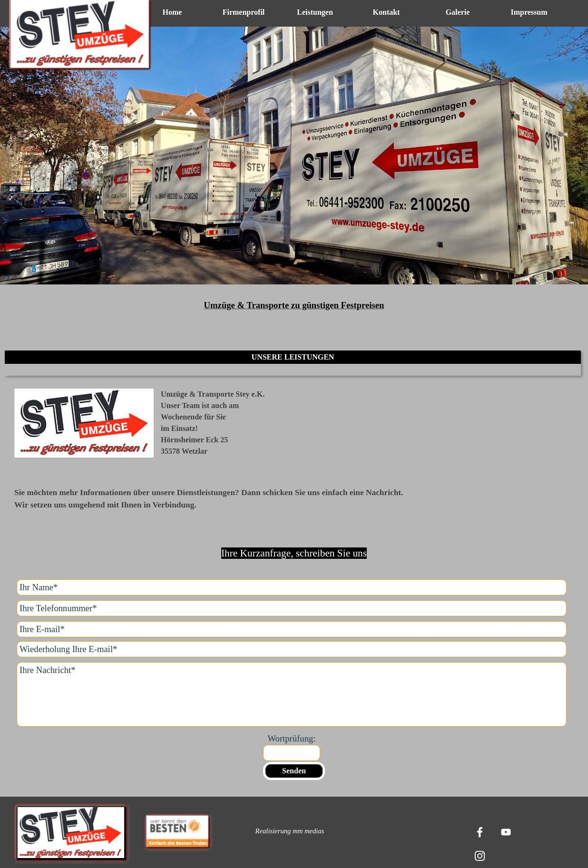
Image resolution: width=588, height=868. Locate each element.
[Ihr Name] (292, 587)
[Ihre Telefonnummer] (292, 608)
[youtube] (506, 832)
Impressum (529, 12)
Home (172, 12)
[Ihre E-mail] (292, 629)
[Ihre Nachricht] (292, 694)
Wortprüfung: (291, 738)
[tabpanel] (294, 165)
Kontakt (387, 12)
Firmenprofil (244, 12)
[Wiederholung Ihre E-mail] (292, 649)
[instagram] (480, 856)
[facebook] (480, 832)
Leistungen (315, 12)
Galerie (458, 12)
